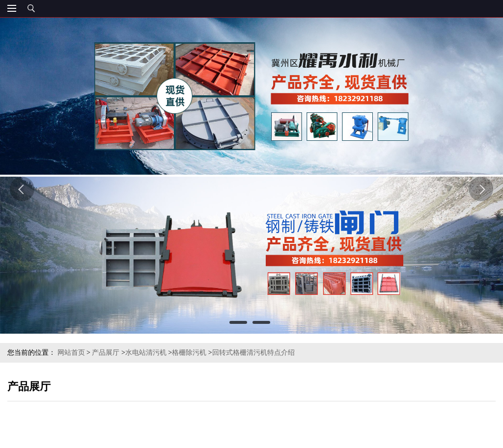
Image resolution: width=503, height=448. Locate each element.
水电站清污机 (146, 353)
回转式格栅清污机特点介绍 (253, 353)
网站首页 (71, 353)
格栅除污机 (189, 353)
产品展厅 (106, 353)
